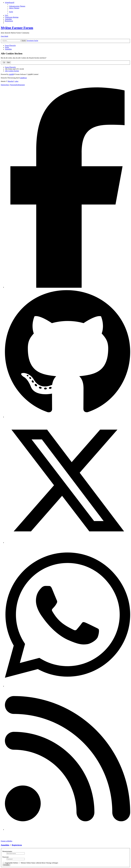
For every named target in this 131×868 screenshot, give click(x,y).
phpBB (11, 74)
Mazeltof (11, 81)
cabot (17, 81)
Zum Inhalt (5, 36)
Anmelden (5, 845)
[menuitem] (17, 6)
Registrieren (17, 845)
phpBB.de (23, 78)
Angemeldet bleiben (10, 863)
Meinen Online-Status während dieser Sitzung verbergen (38, 863)
